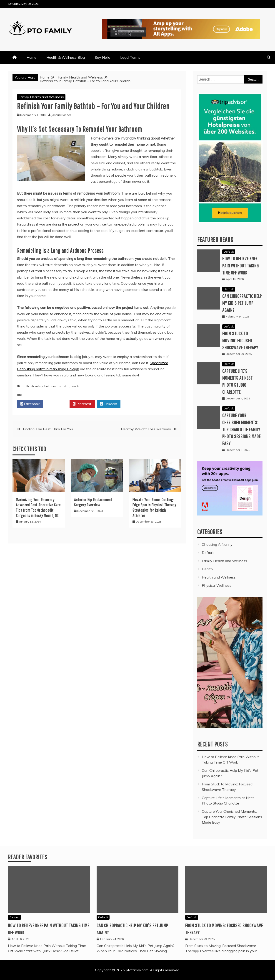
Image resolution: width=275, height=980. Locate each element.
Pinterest (82, 404)
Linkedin (109, 404)
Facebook (30, 404)
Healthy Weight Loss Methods (146, 429)
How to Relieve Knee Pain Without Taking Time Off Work (241, 265)
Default (229, 252)
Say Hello (102, 57)
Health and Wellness (219, 577)
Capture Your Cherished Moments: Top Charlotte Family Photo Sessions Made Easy (241, 429)
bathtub (64, 386)
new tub (76, 386)
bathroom (51, 386)
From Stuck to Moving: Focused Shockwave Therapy (240, 340)
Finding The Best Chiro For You (48, 429)
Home (31, 57)
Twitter (56, 404)
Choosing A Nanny (217, 544)
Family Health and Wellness (41, 97)
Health (207, 569)
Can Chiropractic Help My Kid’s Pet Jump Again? (242, 303)
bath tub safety (33, 386)
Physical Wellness (217, 585)
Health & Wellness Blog (66, 57)
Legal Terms (130, 57)
